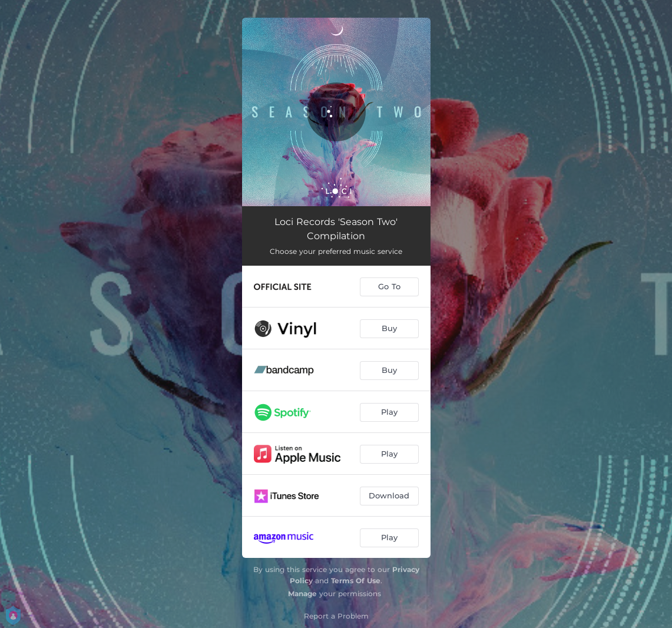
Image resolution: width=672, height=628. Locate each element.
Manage (302, 594)
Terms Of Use (356, 581)
